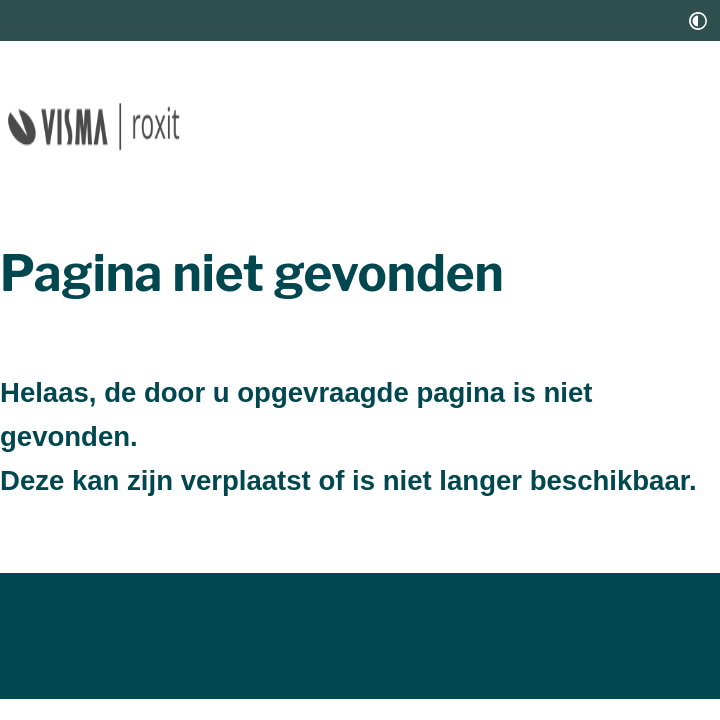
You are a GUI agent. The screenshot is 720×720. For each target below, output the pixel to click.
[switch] (698, 20)
